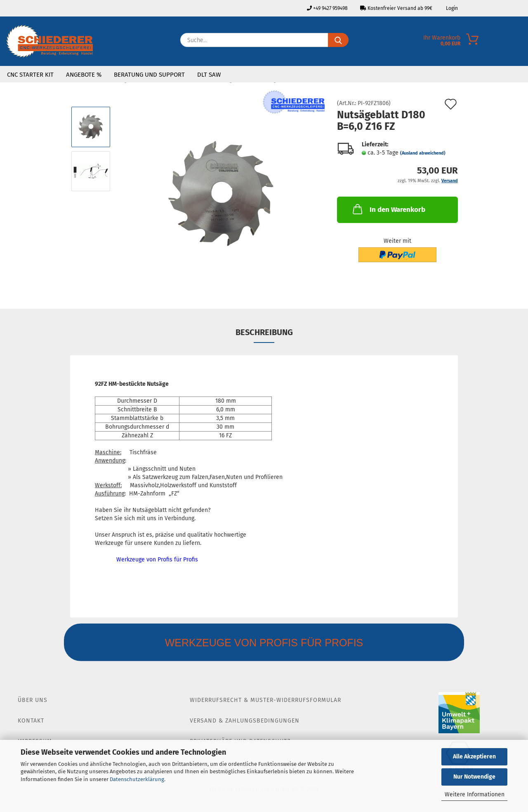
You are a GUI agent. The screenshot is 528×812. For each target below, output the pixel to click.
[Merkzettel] (522, 42)
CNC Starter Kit (30, 75)
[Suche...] (338, 40)
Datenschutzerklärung (137, 779)
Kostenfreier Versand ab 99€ (396, 8)
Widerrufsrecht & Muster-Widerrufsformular (265, 700)
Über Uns (33, 700)
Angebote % (84, 75)
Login (451, 8)
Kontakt (31, 721)
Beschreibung (264, 332)
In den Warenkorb (388, 209)
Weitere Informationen (475, 794)
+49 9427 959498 (327, 8)
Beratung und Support (149, 75)
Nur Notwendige (474, 777)
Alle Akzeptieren (474, 757)
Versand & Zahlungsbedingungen (245, 721)
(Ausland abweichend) (423, 153)
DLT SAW (209, 75)
